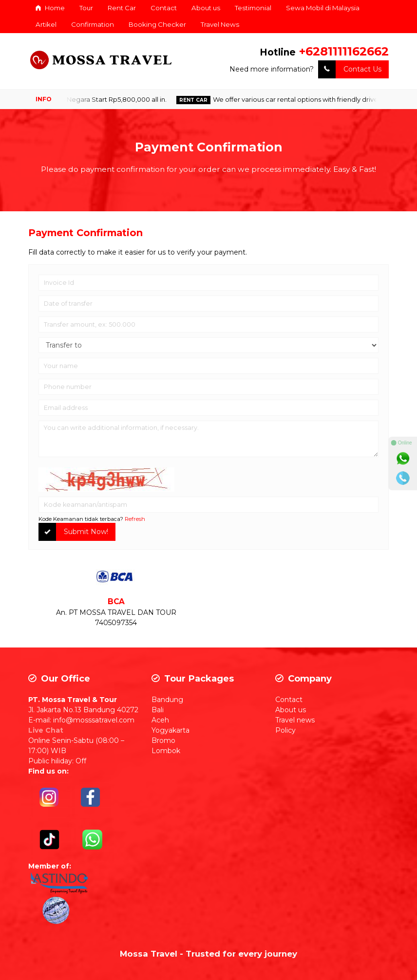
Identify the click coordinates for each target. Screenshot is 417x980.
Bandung (167, 700)
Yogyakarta (171, 730)
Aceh (160, 720)
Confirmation (93, 24)
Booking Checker (157, 24)
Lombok (166, 751)
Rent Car (122, 8)
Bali (158, 710)
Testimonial (253, 8)
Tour (86, 8)
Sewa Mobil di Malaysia (323, 8)
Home (50, 8)
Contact (164, 8)
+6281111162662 (344, 51)
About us (206, 8)
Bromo (163, 740)
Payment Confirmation (209, 147)
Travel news (295, 720)
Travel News (220, 24)
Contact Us (350, 69)
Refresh (135, 519)
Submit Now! (73, 532)
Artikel (46, 24)
